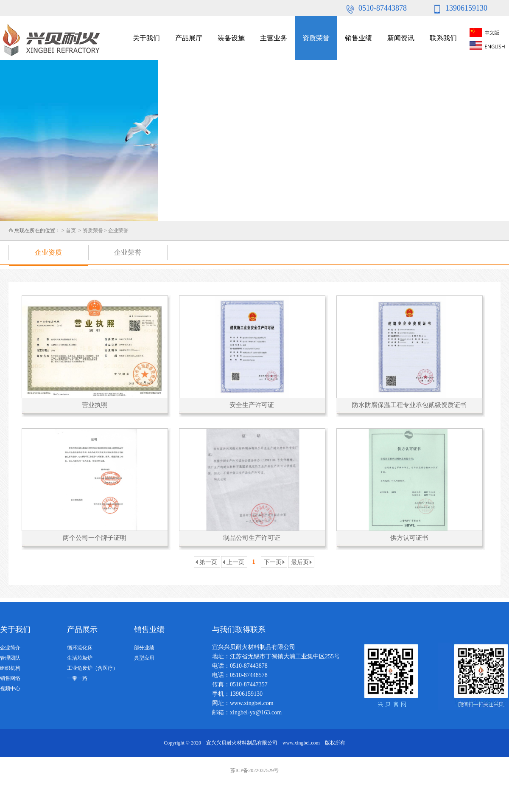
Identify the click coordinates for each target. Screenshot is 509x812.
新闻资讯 (401, 38)
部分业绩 (144, 648)
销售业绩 (358, 38)
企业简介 (10, 648)
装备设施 (231, 38)
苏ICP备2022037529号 (255, 770)
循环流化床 (80, 648)
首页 (71, 230)
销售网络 (10, 678)
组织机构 (10, 668)
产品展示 (82, 629)
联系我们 (443, 38)
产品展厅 (189, 38)
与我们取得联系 (239, 629)
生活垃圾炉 (80, 658)
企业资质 (48, 252)
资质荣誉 (316, 38)
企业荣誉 (128, 252)
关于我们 (146, 38)
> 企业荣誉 (117, 230)
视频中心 (10, 688)
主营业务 (274, 38)
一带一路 (77, 678)
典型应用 (144, 658)
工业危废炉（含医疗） (92, 668)
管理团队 (10, 658)
